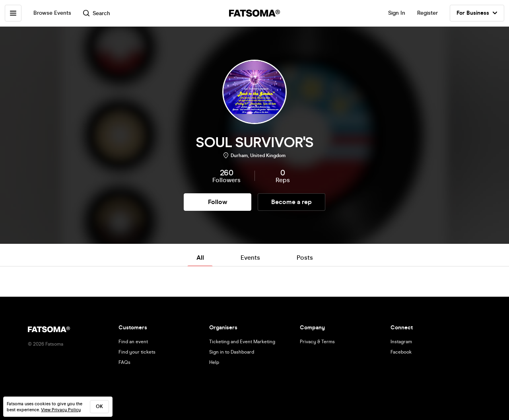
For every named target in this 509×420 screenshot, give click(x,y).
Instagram (401, 342)
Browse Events (52, 13)
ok (99, 406)
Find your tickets (137, 352)
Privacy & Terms (317, 342)
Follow (218, 202)
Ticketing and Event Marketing (242, 342)
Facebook (401, 352)
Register (427, 13)
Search (97, 13)
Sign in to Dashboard (232, 352)
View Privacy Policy (61, 410)
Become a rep (291, 202)
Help (214, 362)
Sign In (397, 13)
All (200, 258)
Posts (305, 258)
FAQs (124, 362)
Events (250, 258)
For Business (477, 13)
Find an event (133, 342)
